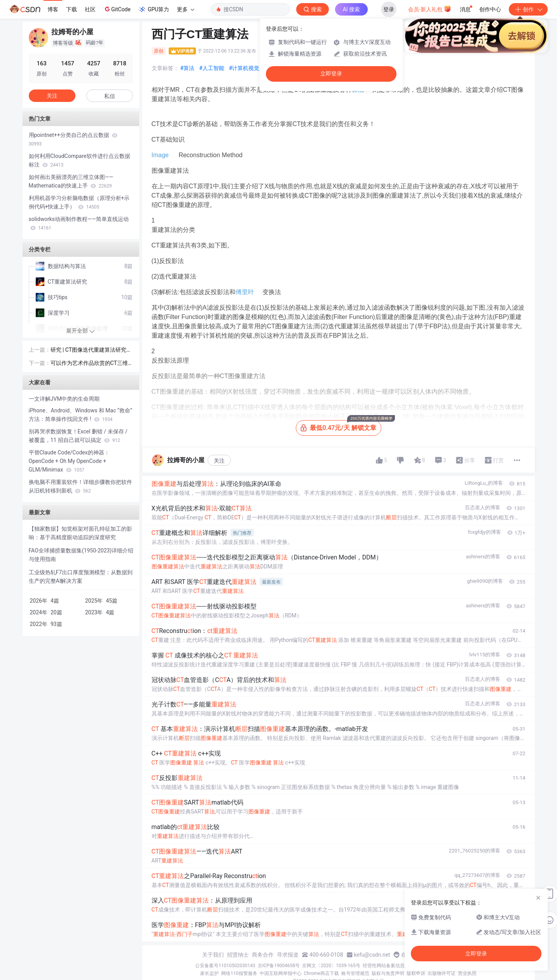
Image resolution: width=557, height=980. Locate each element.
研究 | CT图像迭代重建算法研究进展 (91, 350)
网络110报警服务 (239, 973)
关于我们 (213, 955)
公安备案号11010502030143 (225, 966)
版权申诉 (416, 973)
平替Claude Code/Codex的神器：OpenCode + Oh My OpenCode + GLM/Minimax (69, 461)
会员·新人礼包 (430, 9)
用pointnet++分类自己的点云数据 (73, 139)
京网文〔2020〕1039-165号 (331, 966)
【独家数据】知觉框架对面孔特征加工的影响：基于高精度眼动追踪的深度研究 (80, 533)
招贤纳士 (238, 955)
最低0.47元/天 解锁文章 (341, 426)
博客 (53, 9)
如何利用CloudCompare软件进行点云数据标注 (79, 160)
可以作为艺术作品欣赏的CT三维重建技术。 (89, 364)
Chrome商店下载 (321, 973)
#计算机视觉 (244, 68)
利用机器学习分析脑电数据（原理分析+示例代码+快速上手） (79, 202)
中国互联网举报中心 (281, 973)
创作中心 (490, 9)
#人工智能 (212, 68)
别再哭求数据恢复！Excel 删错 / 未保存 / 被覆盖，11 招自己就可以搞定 (78, 436)
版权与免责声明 (388, 973)
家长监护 (210, 973)
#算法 (188, 68)
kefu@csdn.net (372, 955)
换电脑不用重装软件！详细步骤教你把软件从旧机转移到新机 (80, 486)
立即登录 (331, 74)
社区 (90, 9)
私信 (110, 96)
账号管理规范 (355, 973)
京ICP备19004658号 (279, 966)
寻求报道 (288, 955)
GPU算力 (154, 9)
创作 (528, 9)
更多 (185, 9)
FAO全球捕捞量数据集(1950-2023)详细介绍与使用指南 (81, 555)
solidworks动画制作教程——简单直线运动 (79, 223)
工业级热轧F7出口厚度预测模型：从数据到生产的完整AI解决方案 (81, 577)
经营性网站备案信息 (384, 966)
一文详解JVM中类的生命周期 (64, 399)
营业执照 (467, 973)
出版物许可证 (442, 973)
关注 (219, 461)
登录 (389, 9)
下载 (72, 9)
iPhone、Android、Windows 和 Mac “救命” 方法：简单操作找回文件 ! (80, 415)
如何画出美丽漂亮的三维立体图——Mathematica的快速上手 (71, 181)
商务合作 (263, 955)
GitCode (117, 9)
